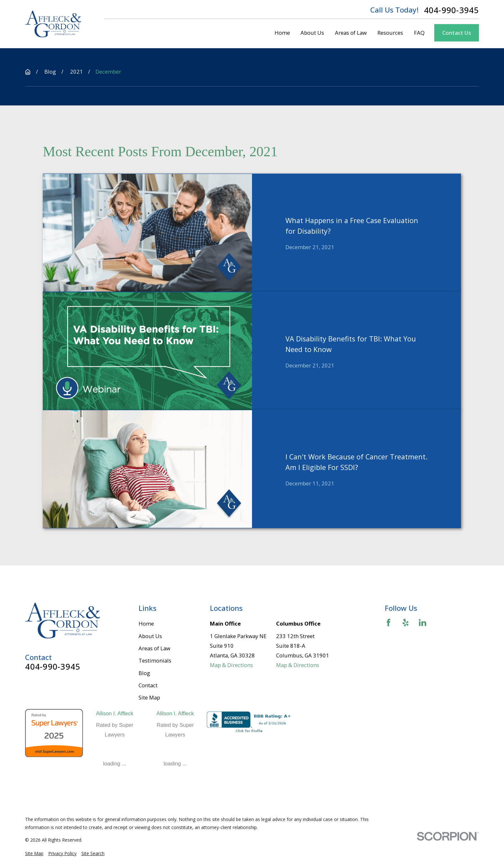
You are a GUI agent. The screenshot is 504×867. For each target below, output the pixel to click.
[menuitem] (34, 853)
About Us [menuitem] (312, 33)
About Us (150, 636)
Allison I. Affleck (115, 713)
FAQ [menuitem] (419, 33)
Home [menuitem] (282, 33)
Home (146, 623)
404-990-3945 (451, 10)
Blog (144, 673)
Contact (148, 685)
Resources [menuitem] (390, 33)
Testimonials (155, 660)
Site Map (149, 697)
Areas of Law (154, 648)
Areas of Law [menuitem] (351, 33)
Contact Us (457, 33)
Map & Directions (231, 665)
